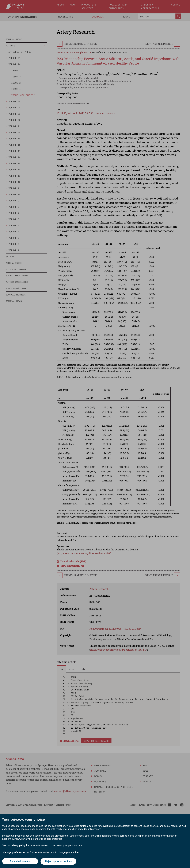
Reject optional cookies (59, 862)
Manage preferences (14, 853)
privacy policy (18, 846)
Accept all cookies (20, 862)
